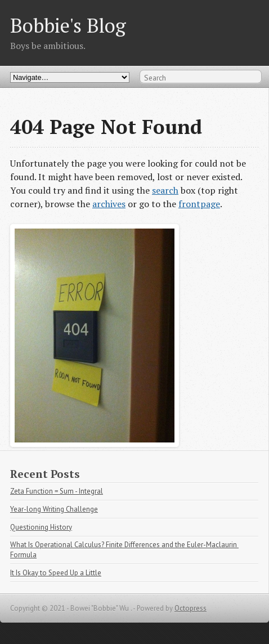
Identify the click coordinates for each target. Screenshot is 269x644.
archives (109, 204)
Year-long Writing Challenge (54, 509)
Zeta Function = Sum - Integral (57, 491)
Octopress (190, 608)
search (165, 190)
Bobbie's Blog (68, 25)
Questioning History (41, 527)
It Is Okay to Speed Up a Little (56, 573)
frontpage (199, 204)
